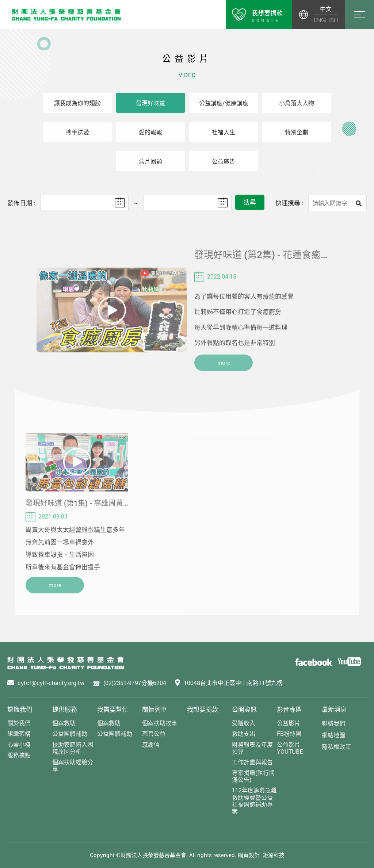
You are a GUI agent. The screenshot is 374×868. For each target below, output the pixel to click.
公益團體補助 (70, 733)
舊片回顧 (150, 161)
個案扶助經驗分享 (73, 765)
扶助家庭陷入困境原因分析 (73, 748)
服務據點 (19, 755)
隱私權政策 (336, 747)
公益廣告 (224, 161)
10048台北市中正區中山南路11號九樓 (233, 683)
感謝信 (151, 744)
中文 (326, 9)
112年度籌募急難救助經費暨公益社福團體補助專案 (254, 801)
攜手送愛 (77, 132)
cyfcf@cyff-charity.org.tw (51, 683)
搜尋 (250, 202)
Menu (359, 15)
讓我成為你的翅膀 (77, 103)
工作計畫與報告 (252, 762)
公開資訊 (244, 709)
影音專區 (289, 709)
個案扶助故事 (160, 723)
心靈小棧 (19, 744)
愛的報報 (150, 132)
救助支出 (244, 733)
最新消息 (334, 709)
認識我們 (20, 709)
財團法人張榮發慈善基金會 (66, 15)
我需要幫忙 (113, 709)
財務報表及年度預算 (252, 748)
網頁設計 (249, 855)
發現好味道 (150, 103)
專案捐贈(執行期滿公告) (253, 776)
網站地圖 (333, 735)
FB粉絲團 (289, 733)
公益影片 (289, 723)
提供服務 (65, 709)
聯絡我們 (333, 723)
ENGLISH (326, 20)
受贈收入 (244, 723)
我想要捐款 (203, 709)
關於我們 (19, 723)
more (224, 372)
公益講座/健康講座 (224, 103)
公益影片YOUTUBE (290, 748)
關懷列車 (154, 709)
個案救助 (64, 723)
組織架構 (19, 733)
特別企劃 (297, 132)
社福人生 (224, 132)
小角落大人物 (297, 103)
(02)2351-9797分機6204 (135, 683)
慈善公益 (154, 733)
